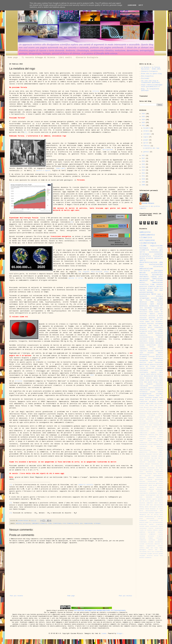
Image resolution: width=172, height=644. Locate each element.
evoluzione (143, 318)
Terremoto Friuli (156, 415)
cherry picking (156, 347)
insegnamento (153, 493)
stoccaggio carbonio (147, 396)
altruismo (143, 421)
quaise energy (153, 382)
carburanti (150, 324)
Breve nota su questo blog (151, 74)
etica (150, 363)
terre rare (151, 552)
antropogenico (144, 423)
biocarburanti (158, 425)
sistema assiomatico (155, 542)
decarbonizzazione (148, 262)
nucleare (151, 513)
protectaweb (159, 380)
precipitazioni (158, 522)
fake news (158, 290)
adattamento (144, 277)
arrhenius (143, 324)
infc (151, 491)
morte (141, 511)
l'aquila (142, 374)
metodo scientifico (151, 273)
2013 (144, 170)
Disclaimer (145, 79)
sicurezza (158, 267)
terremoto (148, 308)
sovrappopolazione (145, 394)
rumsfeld (151, 388)
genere (150, 327)
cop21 (152, 304)
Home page (13, 58)
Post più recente (16, 596)
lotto (141, 376)
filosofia (143, 474)
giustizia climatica (147, 287)
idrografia (159, 300)
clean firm (157, 349)
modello (142, 378)
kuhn (141, 497)
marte (161, 503)
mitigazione (143, 331)
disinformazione (145, 456)
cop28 (149, 441)
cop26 (141, 441)
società (150, 333)
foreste (160, 474)
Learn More (132, 5)
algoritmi (149, 419)
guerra (152, 487)
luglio (146, 137)
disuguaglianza (158, 359)
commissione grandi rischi (151, 433)
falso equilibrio (146, 472)
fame (150, 326)
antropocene (27, 523)
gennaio (147, 152)
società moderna (156, 392)
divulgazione (144, 361)
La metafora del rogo (151, 148)
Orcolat (160, 409)
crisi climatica (68, 523)
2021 (144, 156)
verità (156, 556)
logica (152, 501)
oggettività (159, 513)
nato (161, 511)
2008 (144, 185)
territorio (145, 271)
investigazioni (150, 495)
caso (148, 429)
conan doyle (159, 435)
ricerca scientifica (155, 528)
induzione (143, 491)
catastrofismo (151, 345)
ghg (161, 262)
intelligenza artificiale (151, 370)
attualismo (159, 341)
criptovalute (153, 443)
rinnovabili (143, 388)
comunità (151, 435)
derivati (160, 448)
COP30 (156, 310)
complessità (143, 435)
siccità (154, 298)
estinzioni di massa (156, 316)
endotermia (151, 462)
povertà (142, 522)
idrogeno (160, 366)
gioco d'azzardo (146, 480)
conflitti (143, 437)
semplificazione (145, 390)
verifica (150, 556)
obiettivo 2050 (146, 302)
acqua (161, 298)
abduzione (143, 417)
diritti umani (158, 454)
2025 (144, 117)
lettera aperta (151, 499)
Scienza (151, 339)
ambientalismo (146, 269)
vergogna (142, 556)
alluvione (143, 304)
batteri (142, 283)
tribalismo (143, 554)
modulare (149, 378)
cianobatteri (144, 349)
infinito (160, 491)
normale (142, 380)
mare (156, 503)
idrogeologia (144, 298)
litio (147, 501)
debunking (160, 446)
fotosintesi (159, 363)
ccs (153, 429)
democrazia (159, 355)
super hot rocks (152, 548)
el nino (160, 460)
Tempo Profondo (156, 281)
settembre (147, 134)
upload (161, 554)
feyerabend (159, 472)
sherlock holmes (146, 538)
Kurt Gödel (154, 407)
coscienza (150, 353)
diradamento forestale (147, 357)
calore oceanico (145, 427)
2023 (144, 123)
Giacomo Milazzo (148, 203)
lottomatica (159, 501)
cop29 (141, 353)
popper (147, 322)
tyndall (160, 402)
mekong (142, 507)
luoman (104, 634)
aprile (146, 143)
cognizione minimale (146, 351)
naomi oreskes (154, 320)
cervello (160, 429)
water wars (150, 404)
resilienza (159, 384)
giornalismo (159, 480)
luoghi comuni (157, 329)
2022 (144, 126)
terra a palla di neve (154, 400)
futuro (76, 523)
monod (147, 509)
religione (149, 384)
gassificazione (144, 365)
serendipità (143, 392)
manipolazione (149, 376)
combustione (159, 351)
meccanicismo (159, 505)
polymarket (143, 520)
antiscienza (143, 312)
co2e (142, 267)
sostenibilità (156, 252)
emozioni (153, 361)
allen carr (158, 419)
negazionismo (88, 523)
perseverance (149, 517)
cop (141, 300)
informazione (150, 368)
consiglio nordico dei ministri (151, 439)
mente (147, 507)
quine (147, 526)
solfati (160, 546)
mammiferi (150, 503)
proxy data (143, 382)
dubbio (161, 456)
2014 (144, 167)
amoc (161, 310)
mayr (152, 505)
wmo (150, 310)
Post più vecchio (125, 596)
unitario (142, 404)
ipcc (81, 523)
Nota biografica (147, 76)
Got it (141, 5)
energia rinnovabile (152, 464)
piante (152, 380)
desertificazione (145, 450)
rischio (149, 530)
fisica (148, 300)
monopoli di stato (156, 509)
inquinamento (144, 493)
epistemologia (157, 275)
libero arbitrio (151, 374)
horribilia (143, 489)
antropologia (144, 279)
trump (152, 285)
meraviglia (153, 507)
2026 (144, 114)
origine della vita (155, 289)
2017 (144, 159)
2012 (144, 173)
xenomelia (148, 558)
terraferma (143, 552)
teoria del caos (156, 550)
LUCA (153, 322)
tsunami (150, 554)
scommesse (152, 534)
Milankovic (159, 322)
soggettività (151, 546)
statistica (159, 335)
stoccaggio (159, 394)
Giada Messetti (144, 407)
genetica (153, 365)
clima (50, 523)
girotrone (160, 365)
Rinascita (143, 413)
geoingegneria (158, 476)
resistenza (143, 528)
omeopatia (143, 515)
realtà (161, 526)
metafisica (144, 306)
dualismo (154, 456)
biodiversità (144, 343)
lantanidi (149, 497)
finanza (149, 474)
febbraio (147, 146)
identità (151, 489)
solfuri (142, 548)
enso (161, 464)
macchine (142, 503)
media (156, 376)
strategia (97, 523)
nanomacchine (154, 306)
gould (150, 485)
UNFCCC (154, 294)
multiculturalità (151, 511)
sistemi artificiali (146, 544)
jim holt (160, 495)
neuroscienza (144, 513)
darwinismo (144, 275)
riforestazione (158, 386)
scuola (161, 534)
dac (152, 446)
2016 (144, 161)
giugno (146, 140)
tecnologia (148, 398)
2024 (144, 120)
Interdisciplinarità (146, 337)
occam (147, 380)
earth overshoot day (146, 458)
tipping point (157, 277)
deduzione (143, 448)
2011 (144, 176)
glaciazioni (143, 485)
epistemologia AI (146, 466)
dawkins (160, 353)
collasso (160, 431)
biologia (144, 248)
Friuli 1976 (144, 405)
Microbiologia (151, 409)
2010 (144, 179)
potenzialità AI (156, 520)
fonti (155, 474)
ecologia (159, 296)
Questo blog (51, 611)
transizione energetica (148, 402)
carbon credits (154, 312)
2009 (144, 182)
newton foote (158, 378)
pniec (141, 519)
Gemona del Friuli (156, 405)
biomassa (151, 343)
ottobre (147, 131)
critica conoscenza (154, 444)
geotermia (152, 318)
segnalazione (159, 388)
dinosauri (149, 454)
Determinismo (159, 404)
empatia (152, 314)
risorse (160, 302)
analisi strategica (155, 421)
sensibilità (159, 390)
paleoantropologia (146, 292)
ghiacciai (143, 478)
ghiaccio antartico (155, 478)
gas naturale (145, 476)
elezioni (142, 462)
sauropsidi (151, 532)
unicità (155, 554)
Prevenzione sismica (146, 411)
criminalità (143, 443)
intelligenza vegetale (148, 372)
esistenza (143, 468)
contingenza (159, 324)
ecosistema (143, 314)
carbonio (154, 427)
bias (150, 425)
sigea (155, 331)
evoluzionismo (156, 265)
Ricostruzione (158, 411)
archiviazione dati (156, 423)
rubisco (155, 530)
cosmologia (159, 441)
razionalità (154, 526)
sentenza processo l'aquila (151, 536)
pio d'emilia (158, 517)
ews (162, 470)
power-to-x (149, 522)
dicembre (147, 128)
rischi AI (143, 530)
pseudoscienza (145, 294)
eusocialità (143, 470)
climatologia (57, 523)
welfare (142, 558)
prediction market (146, 524)
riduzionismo (144, 386)
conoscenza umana (156, 437)
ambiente (19, 523)
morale (150, 331)
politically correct (155, 519)
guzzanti (160, 487)
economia (153, 460)
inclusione (159, 489)
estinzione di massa (155, 468)
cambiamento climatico (39, 523)
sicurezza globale (156, 540)
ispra (161, 372)
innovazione (159, 368)
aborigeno (150, 417)
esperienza (143, 326)
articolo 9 (143, 425)
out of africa (153, 515)
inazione (142, 368)
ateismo (151, 341)
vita (161, 556)
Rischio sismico (152, 413)
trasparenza (159, 552)
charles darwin (146, 290)
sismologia (143, 542)
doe (162, 312)
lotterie (160, 374)
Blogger (120, 634)
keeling (160, 304)
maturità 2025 (144, 505)
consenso (159, 285)
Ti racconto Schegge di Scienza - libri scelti (47, 58)
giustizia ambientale (156, 483)
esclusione (159, 466)
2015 (144, 164)
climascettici (144, 431)
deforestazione (144, 355)
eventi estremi (154, 470)
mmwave (161, 376)
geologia (159, 271)
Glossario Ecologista (87, 58)
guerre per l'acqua (147, 366)
